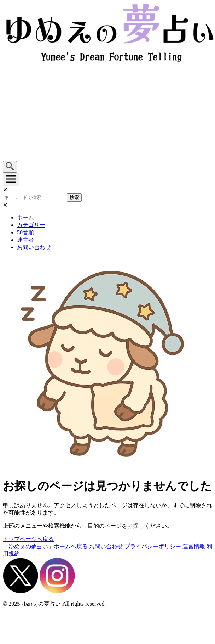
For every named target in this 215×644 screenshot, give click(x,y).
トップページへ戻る (28, 539)
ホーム (25, 217)
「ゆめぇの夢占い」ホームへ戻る (45, 546)
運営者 (25, 240)
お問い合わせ (34, 247)
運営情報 (194, 546)
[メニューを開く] (11, 180)
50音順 (25, 232)
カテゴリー (31, 225)
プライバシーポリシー (153, 546)
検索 (74, 197)
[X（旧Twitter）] (21, 591)
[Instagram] (57, 591)
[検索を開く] (10, 167)
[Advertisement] (66, 112)
